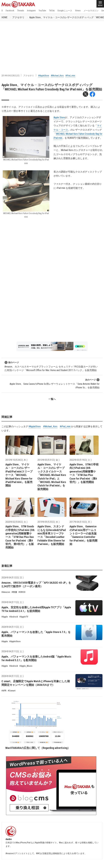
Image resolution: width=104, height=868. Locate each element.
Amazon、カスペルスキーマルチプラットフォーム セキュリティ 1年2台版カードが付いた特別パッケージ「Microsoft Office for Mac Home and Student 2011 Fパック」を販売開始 (51, 366)
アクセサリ (18, 17)
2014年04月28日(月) (11, 76)
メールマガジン (91, 11)
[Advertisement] (52, 44)
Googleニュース (65, 11)
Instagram (31, 11)
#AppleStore (44, 76)
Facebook (10, 11)
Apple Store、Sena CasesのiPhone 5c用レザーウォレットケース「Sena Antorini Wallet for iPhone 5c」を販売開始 (55, 384)
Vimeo (78, 11)
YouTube (42, 11)
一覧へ (52, 399)
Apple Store (59, 117)
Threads (21, 11)
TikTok (52, 11)
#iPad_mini (70, 76)
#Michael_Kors (57, 76)
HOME (4, 17)
